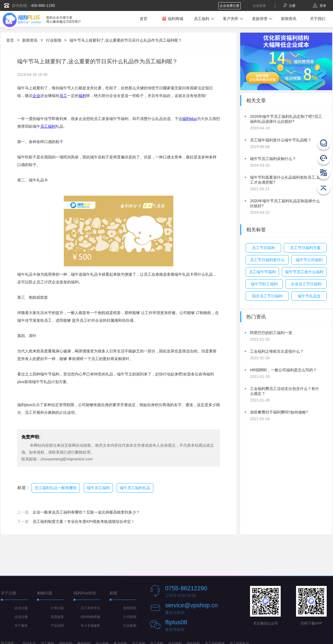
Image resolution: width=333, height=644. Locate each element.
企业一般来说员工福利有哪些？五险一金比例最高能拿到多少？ (86, 512)
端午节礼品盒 (309, 296)
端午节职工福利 (264, 284)
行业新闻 (54, 40)
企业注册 (21, 617)
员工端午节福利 (262, 272)
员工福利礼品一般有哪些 (56, 488)
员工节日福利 (263, 248)
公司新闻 (130, 617)
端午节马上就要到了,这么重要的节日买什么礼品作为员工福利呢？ (126, 40)
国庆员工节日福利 (267, 296)
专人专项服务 (90, 626)
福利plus (190, 119)
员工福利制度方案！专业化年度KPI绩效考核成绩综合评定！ (84, 522)
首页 (143, 19)
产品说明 (57, 626)
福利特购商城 (90, 617)
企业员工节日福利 (306, 284)
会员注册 (21, 608)
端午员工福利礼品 (135, 488)
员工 (63, 96)
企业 (36, 96)
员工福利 (202, 19)
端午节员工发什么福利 (304, 272)
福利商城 (173, 18)
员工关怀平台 (90, 608)
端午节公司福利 (309, 260)
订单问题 (57, 608)
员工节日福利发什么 (267, 260)
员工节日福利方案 (305, 248)
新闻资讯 (289, 19)
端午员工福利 (98, 488)
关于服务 (21, 626)
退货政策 (57, 617)
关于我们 (318, 19)
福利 (82, 96)
